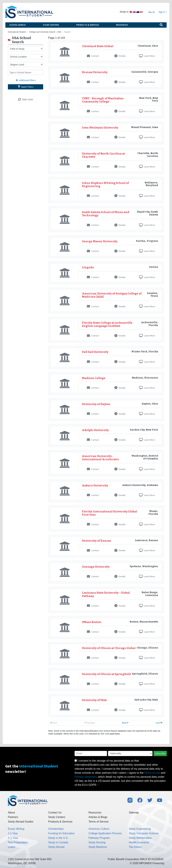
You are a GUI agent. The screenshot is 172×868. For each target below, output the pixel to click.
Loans (12, 847)
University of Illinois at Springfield (106, 674)
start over (25, 99)
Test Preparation (18, 842)
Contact (93, 56)
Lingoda (88, 267)
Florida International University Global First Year (110, 513)
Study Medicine (98, 847)
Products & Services (88, 25)
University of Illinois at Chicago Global (109, 648)
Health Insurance (139, 842)
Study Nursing (97, 842)
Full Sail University (95, 352)
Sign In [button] (162, 12)
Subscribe (160, 753)
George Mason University (100, 241)
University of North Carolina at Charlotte (103, 155)
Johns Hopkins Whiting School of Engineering (105, 185)
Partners (13, 817)
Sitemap (134, 813)
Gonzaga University (96, 567)
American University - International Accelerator (101, 458)
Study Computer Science (144, 833)
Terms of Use (152, 773)
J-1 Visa (13, 833)
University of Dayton (96, 404)
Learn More (147, 56)
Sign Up (151, 12)
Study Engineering (140, 829)
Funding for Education (61, 833)
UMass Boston (92, 622)
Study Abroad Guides (21, 822)
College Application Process (105, 833)
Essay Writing (16, 829)
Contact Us (55, 813)
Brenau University (95, 72)
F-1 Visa (13, 838)
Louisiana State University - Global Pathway (106, 594)
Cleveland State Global (98, 46)
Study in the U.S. (58, 838)
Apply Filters (26, 87)
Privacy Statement (85, 777)
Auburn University (95, 486)
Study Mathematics (140, 838)
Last (159, 723)
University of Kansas (96, 541)
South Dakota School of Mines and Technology (106, 214)
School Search (18, 25)
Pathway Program (99, 838)
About (11, 813)
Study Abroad (56, 847)
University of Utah (94, 700)
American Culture (99, 829)
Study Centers (51, 25)
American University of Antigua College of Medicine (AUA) (112, 295)
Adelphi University (95, 430)
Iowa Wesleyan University (100, 128)
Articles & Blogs (98, 817)
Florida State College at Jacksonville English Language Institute (107, 324)
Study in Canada (58, 842)
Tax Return (135, 847)
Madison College (94, 378)
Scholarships (56, 829)
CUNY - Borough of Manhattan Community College (103, 100)
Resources (122, 25)
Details (120, 56)
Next (125, 723)
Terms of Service (99, 822)
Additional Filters (26, 80)
